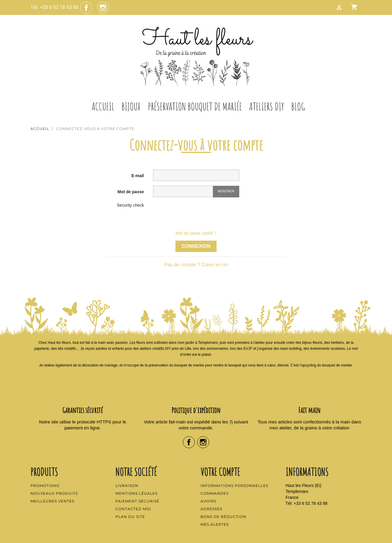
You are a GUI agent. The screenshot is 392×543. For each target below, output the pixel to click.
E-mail (138, 176)
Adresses (211, 509)
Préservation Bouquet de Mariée (195, 106)
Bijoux (131, 106)
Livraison (127, 486)
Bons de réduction (223, 517)
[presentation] (198, 214)
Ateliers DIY (267, 106)
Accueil (103, 106)
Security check (130, 205)
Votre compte (220, 472)
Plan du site (130, 517)
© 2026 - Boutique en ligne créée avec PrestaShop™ (196, 535)
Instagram (103, 8)
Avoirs (208, 501)
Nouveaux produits (54, 493)
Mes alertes (215, 524)
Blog (298, 106)
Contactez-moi (133, 509)
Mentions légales (136, 493)
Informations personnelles (234, 486)
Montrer (226, 191)
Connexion (196, 246)
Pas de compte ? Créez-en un (196, 265)
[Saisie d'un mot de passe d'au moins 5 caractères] (183, 191)
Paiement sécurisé (137, 501)
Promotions (45, 486)
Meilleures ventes (52, 501)
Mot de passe (131, 192)
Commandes (214, 493)
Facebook (86, 8)
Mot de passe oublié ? (196, 233)
